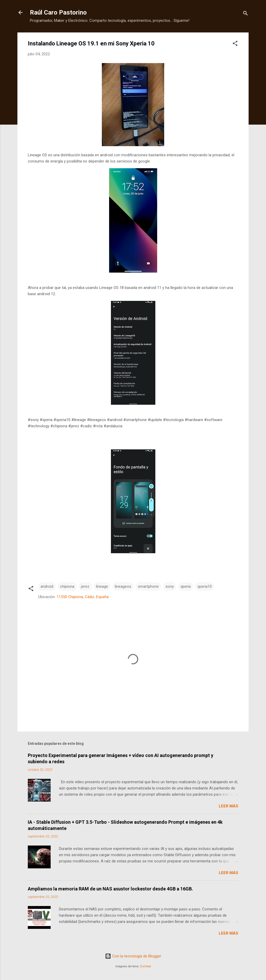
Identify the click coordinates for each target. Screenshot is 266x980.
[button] (235, 44)
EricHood (145, 966)
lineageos (123, 586)
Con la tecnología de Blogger (133, 956)
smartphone (148, 586)
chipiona (67, 586)
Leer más (228, 806)
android (47, 586)
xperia (186, 586)
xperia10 (205, 586)
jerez (85, 586)
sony (170, 586)
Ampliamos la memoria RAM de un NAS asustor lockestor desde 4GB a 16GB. (110, 889)
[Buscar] (245, 14)
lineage (102, 586)
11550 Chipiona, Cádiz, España (83, 597)
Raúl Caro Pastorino (58, 12)
